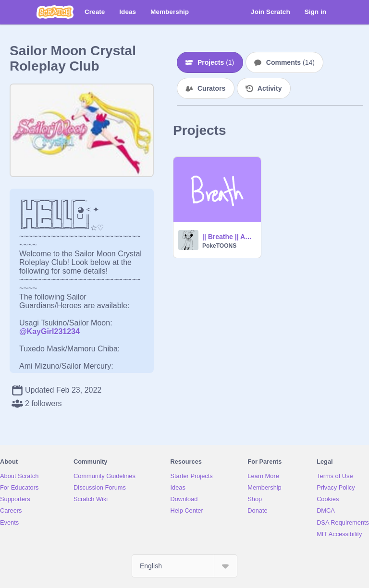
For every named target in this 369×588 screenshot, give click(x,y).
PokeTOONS (219, 246)
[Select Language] (184, 566)
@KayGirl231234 (49, 331)
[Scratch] (55, 12)
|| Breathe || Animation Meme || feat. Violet (229, 237)
